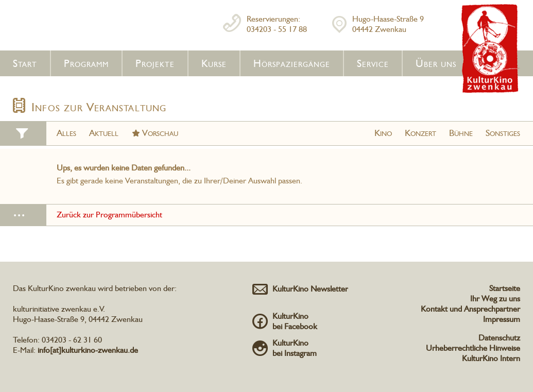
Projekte (155, 63)
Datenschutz (499, 338)
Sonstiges (503, 133)
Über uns (436, 63)
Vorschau (160, 133)
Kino (383, 133)
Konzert (420, 133)
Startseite (505, 288)
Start (25, 63)
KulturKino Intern (491, 358)
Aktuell (104, 133)
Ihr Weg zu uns (495, 299)
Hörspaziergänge (292, 63)
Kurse (214, 63)
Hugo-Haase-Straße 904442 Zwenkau (388, 24)
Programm (86, 63)
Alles (66, 133)
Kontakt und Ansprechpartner (470, 309)
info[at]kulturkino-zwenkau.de (88, 350)
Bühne (461, 133)
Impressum (502, 319)
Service (373, 63)
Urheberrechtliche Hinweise (473, 348)
